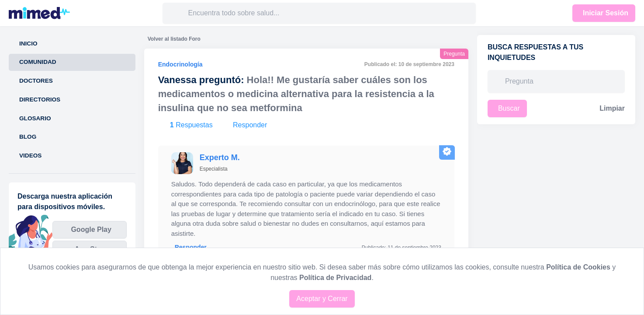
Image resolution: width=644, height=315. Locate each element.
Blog (28, 137)
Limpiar (612, 108)
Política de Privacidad (335, 278)
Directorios (40, 100)
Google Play (91, 229)
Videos (30, 156)
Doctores (36, 81)
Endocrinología (180, 64)
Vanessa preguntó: (201, 80)
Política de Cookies (578, 267)
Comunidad (38, 62)
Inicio (28, 44)
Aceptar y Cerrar (322, 299)
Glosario (35, 118)
